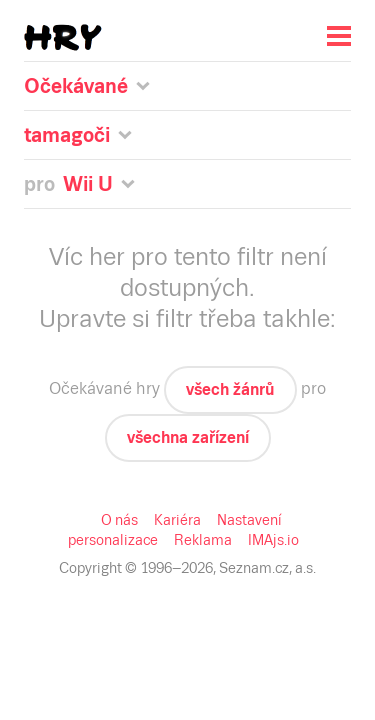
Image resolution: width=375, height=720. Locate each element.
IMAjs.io (273, 540)
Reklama (203, 540)
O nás (119, 520)
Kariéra (177, 520)
